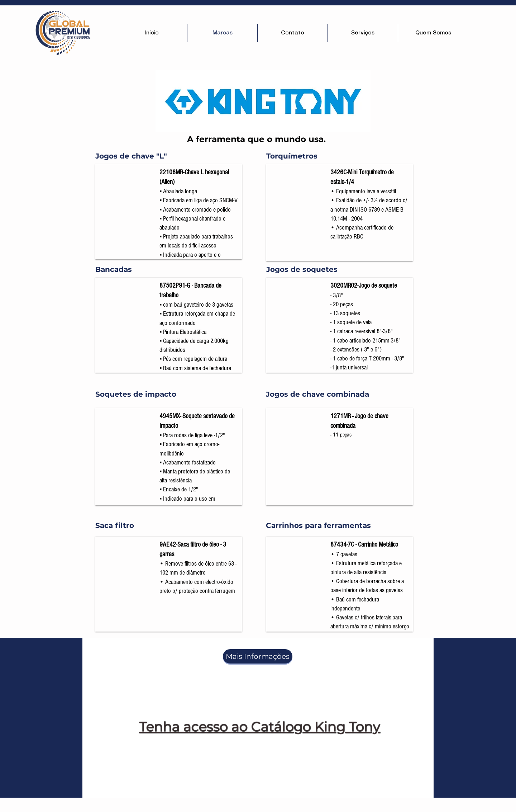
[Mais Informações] (258, 656)
